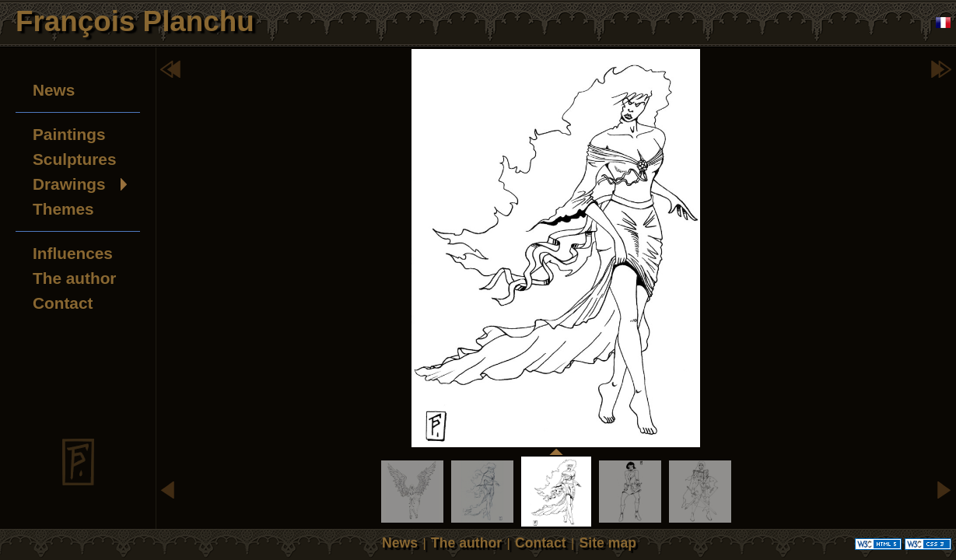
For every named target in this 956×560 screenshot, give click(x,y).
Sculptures (74, 159)
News (54, 90)
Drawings (69, 184)
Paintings (69, 134)
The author (74, 278)
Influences (73, 253)
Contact (63, 303)
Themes (63, 209)
